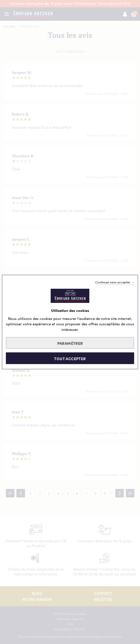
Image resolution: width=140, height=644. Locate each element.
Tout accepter (70, 358)
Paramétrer (70, 343)
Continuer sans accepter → (115, 282)
